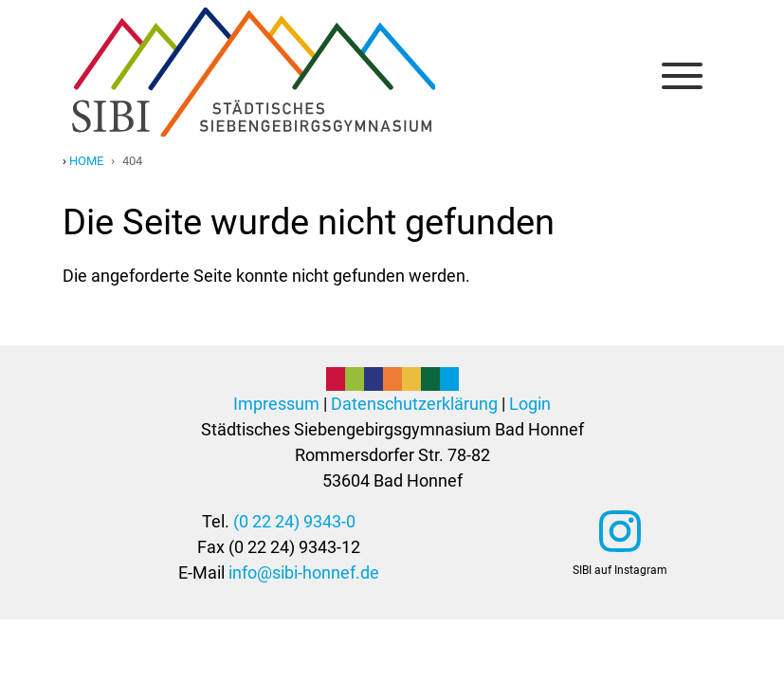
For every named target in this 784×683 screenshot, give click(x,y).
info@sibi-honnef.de (304, 572)
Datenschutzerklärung (414, 404)
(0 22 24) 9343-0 (294, 521)
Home (86, 161)
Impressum (276, 404)
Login (530, 404)
